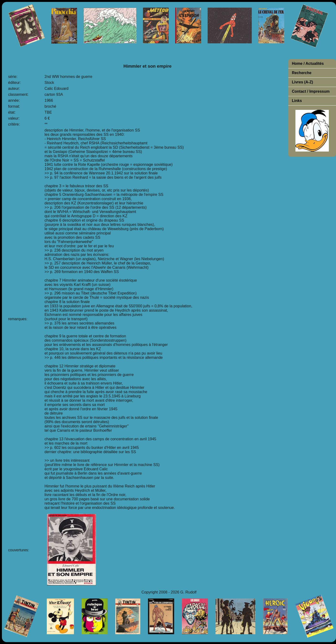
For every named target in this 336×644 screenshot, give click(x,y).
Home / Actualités (308, 63)
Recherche (302, 73)
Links (297, 101)
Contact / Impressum (311, 91)
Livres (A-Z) (302, 82)
